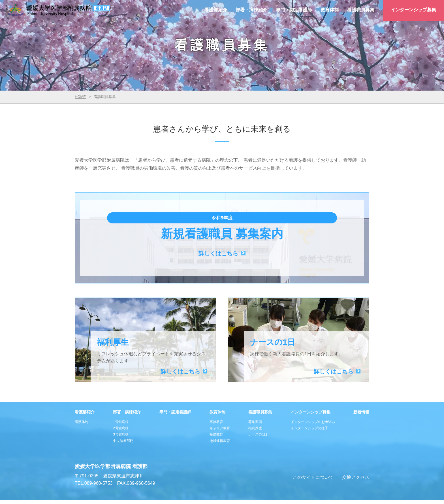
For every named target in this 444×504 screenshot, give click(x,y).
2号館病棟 (121, 412)
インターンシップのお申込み (313, 406)
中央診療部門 (123, 425)
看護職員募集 (361, 10)
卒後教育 (216, 406)
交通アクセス (356, 461)
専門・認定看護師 (294, 10)
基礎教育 (216, 418)
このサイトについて (313, 461)
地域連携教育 (220, 425)
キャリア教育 (220, 412)
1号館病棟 (121, 406)
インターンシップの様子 (309, 412)
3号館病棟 (121, 418)
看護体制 (82, 406)
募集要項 (255, 406)
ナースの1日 (258, 418)
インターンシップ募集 (413, 10)
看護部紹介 (216, 10)
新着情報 (361, 396)
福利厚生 (255, 412)
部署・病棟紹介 (251, 10)
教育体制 (330, 10)
